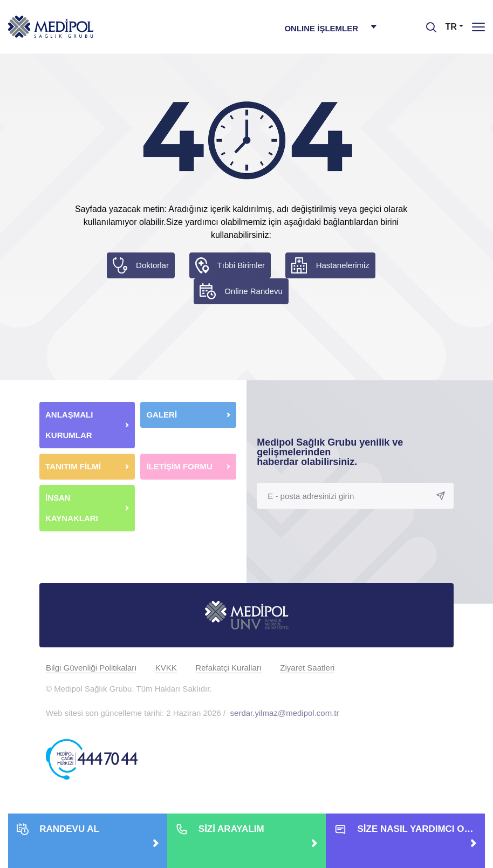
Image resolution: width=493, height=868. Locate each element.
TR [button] (451, 27)
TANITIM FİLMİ (73, 466)
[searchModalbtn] (427, 23)
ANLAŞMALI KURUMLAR (69, 425)
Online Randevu (254, 291)
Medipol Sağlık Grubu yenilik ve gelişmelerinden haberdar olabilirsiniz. (330, 452)
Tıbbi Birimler (241, 265)
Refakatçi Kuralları (228, 668)
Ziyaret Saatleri (307, 668)
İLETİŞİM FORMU (179, 466)
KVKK (166, 668)
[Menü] (478, 27)
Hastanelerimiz (343, 265)
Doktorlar (152, 265)
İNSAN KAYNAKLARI (73, 508)
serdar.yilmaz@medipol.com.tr (285, 713)
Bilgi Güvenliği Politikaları (91, 668)
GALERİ (162, 415)
